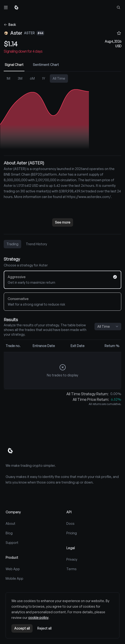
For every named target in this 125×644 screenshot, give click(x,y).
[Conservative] (62, 302)
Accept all (22, 628)
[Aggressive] (62, 280)
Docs (70, 523)
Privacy (72, 559)
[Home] (16, 7)
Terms (71, 569)
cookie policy (38, 618)
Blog (9, 533)
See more (63, 222)
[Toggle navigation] (6, 7)
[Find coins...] (118, 7)
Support (12, 543)
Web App (13, 569)
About (10, 523)
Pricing (72, 533)
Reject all (44, 628)
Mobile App (14, 578)
